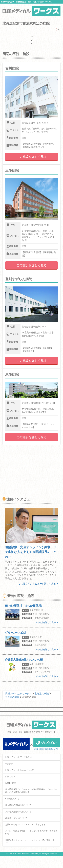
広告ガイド (10, 777)
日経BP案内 (11, 783)
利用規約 (9, 764)
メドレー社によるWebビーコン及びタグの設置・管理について (31, 832)
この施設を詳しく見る (32, 157)
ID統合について (12, 799)
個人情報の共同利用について (18, 805)
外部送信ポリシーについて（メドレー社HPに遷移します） (30, 842)
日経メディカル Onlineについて (19, 770)
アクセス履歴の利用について (18, 812)
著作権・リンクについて (16, 818)
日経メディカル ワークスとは (19, 757)
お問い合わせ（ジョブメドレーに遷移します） (26, 825)
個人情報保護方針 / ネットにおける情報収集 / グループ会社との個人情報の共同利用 (31, 791)
